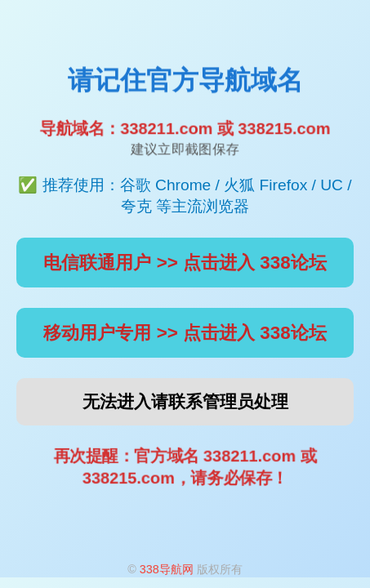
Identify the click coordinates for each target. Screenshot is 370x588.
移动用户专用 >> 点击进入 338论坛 (185, 333)
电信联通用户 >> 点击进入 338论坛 (185, 263)
